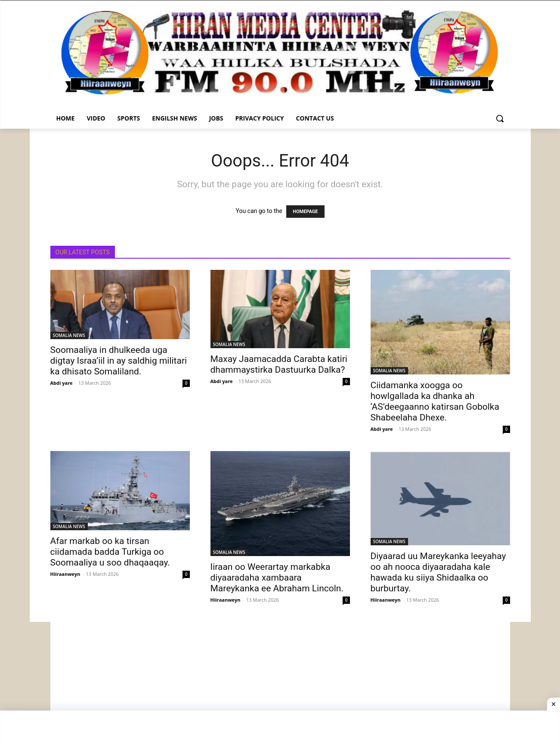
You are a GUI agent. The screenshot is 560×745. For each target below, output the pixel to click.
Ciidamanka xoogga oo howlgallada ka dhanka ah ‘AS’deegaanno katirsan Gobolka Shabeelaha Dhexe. (435, 401)
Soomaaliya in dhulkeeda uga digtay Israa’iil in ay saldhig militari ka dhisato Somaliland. (119, 361)
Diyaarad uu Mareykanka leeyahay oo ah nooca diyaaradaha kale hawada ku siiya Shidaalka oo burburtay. (438, 572)
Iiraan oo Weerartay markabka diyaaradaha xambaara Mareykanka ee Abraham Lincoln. (277, 578)
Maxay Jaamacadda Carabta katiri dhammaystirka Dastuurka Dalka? (279, 364)
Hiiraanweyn (65, 574)
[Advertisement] (280, 682)
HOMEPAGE (305, 212)
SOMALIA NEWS (69, 335)
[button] (500, 118)
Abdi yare (62, 383)
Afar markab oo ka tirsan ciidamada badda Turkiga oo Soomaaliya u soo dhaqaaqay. (110, 552)
